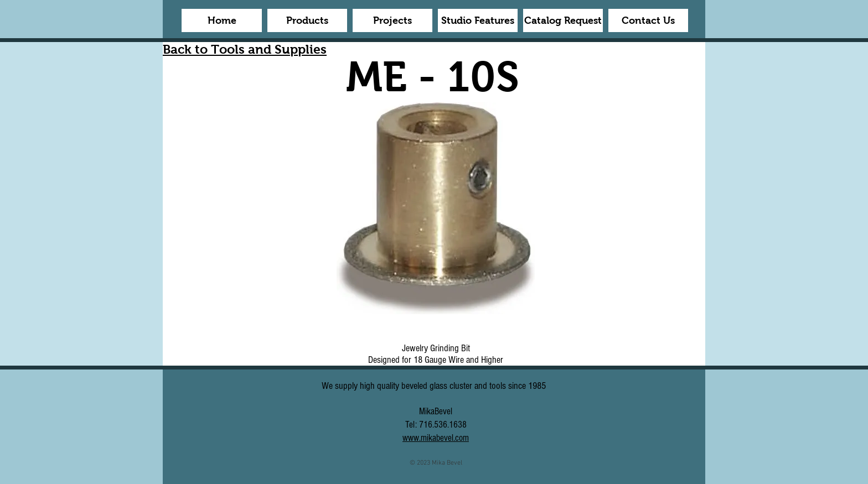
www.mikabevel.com (436, 438)
